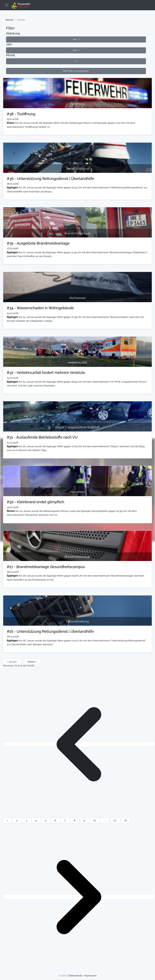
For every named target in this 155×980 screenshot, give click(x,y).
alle (75, 39)
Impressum (90, 976)
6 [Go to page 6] (56, 820)
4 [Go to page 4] (36, 820)
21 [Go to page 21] (115, 820)
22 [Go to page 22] (126, 820)
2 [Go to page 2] (17, 820)
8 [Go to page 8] (75, 820)
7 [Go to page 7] (65, 820)
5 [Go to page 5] (46, 820)
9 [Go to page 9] (85, 820)
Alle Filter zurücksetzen (76, 71)
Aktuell (9, 20)
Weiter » (32, 662)
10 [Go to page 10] (95, 820)
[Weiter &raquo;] (79, 897)
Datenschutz (75, 976)
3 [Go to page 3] (27, 820)
